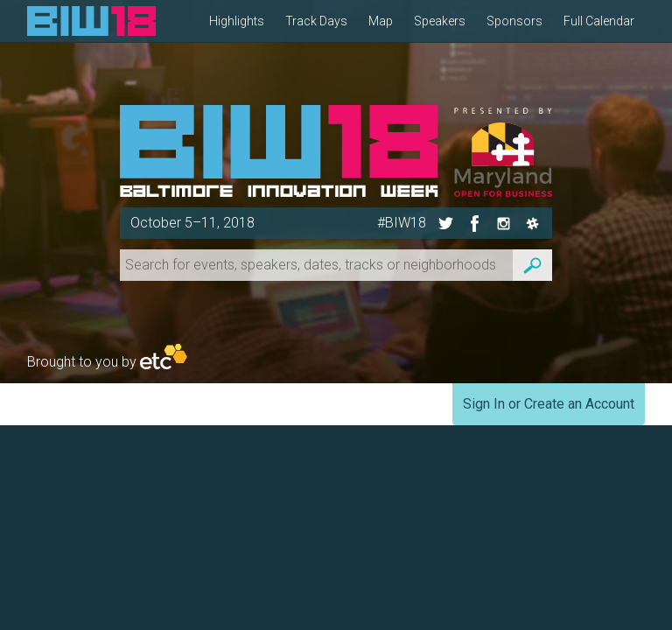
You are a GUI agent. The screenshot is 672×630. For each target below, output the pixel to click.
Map (381, 21)
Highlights (237, 21)
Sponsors (514, 21)
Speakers (440, 21)
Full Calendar (599, 21)
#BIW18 (402, 223)
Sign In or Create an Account (549, 404)
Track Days (316, 21)
